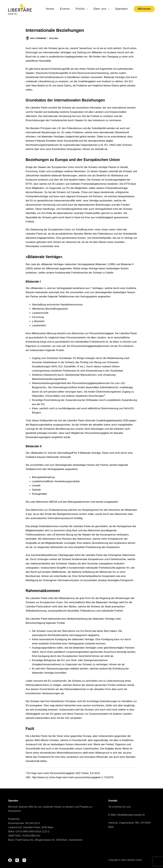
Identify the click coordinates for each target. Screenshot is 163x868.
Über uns (102, 9)
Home (50, 9)
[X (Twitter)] (17, 860)
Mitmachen (144, 9)
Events (65, 9)
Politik (82, 9)
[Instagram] (24, 860)
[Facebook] (10, 860)
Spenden (122, 9)
